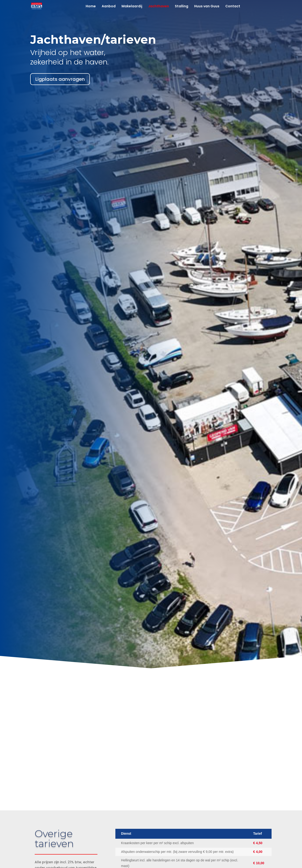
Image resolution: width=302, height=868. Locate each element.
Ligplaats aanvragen (60, 79)
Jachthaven (159, 6)
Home (91, 6)
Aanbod (109, 6)
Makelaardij (132, 6)
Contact (233, 6)
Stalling (182, 6)
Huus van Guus (207, 6)
